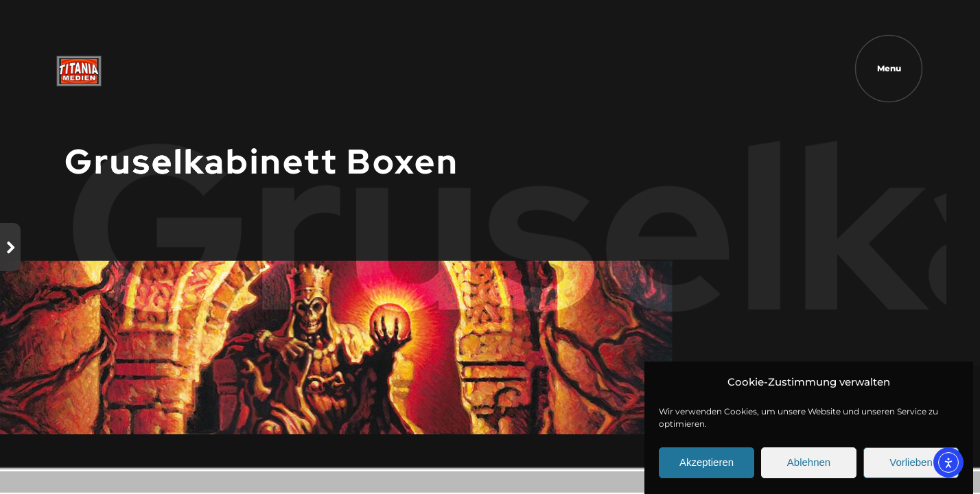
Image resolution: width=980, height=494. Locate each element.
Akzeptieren (707, 466)
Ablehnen (809, 466)
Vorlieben (911, 466)
